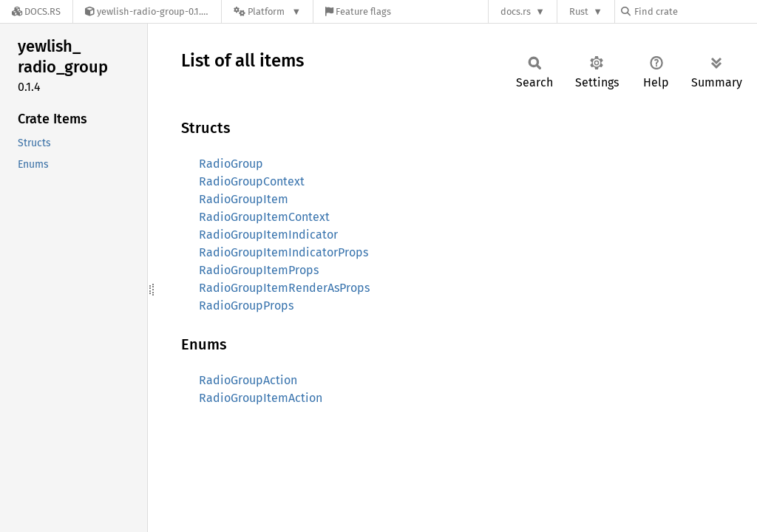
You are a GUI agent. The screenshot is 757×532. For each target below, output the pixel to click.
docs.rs (516, 11)
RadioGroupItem (244, 199)
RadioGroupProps (246, 306)
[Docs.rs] (36, 11)
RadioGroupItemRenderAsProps (284, 288)
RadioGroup (231, 164)
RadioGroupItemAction (261, 398)
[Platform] (267, 11)
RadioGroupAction (248, 380)
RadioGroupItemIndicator (268, 235)
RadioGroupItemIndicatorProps (284, 252)
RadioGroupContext (252, 181)
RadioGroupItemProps (259, 270)
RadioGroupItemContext (264, 217)
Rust (579, 11)
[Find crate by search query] (695, 11)
